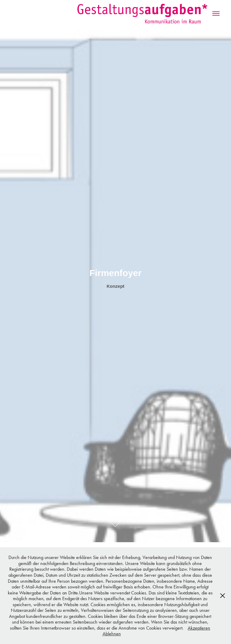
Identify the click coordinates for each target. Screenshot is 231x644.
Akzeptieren (199, 628)
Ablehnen (112, 634)
